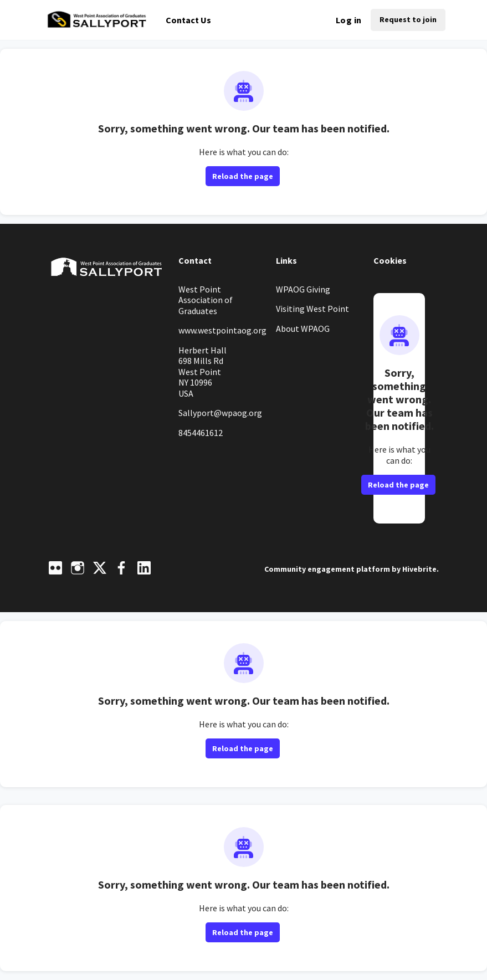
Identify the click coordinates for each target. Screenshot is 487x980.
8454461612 (201, 433)
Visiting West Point (312, 309)
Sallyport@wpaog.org (220, 413)
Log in (348, 20)
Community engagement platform (327, 569)
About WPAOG (303, 329)
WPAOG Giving (303, 289)
